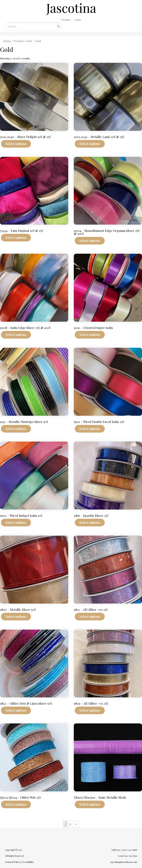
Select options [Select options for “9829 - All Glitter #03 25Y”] (90, 710)
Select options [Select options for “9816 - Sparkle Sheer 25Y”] (90, 522)
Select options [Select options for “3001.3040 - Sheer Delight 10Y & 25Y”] (16, 144)
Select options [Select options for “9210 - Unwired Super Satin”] (90, 335)
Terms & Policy (12, 862)
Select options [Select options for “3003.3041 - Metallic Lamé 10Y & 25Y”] (90, 144)
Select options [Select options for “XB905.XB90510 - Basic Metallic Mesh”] (90, 804)
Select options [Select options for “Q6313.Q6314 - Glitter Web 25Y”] (16, 804)
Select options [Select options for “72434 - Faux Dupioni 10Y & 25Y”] (16, 238)
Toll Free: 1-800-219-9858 (124, 850)
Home (7, 41)
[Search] (59, 26)
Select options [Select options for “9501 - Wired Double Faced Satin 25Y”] (90, 429)
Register (66, 20)
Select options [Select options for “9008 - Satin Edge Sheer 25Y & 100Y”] (16, 335)
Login (78, 20)
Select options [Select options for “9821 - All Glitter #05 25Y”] (90, 616)
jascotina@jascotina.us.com (124, 862)
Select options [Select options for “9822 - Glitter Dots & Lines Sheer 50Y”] (16, 710)
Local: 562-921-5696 (128, 856)
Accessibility (28, 862)
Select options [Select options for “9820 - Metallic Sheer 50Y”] (16, 616)
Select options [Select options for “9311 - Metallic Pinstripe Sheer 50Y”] (16, 429)
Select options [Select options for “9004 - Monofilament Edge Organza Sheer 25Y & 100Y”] (90, 241)
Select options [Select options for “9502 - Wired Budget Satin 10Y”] (16, 522)
